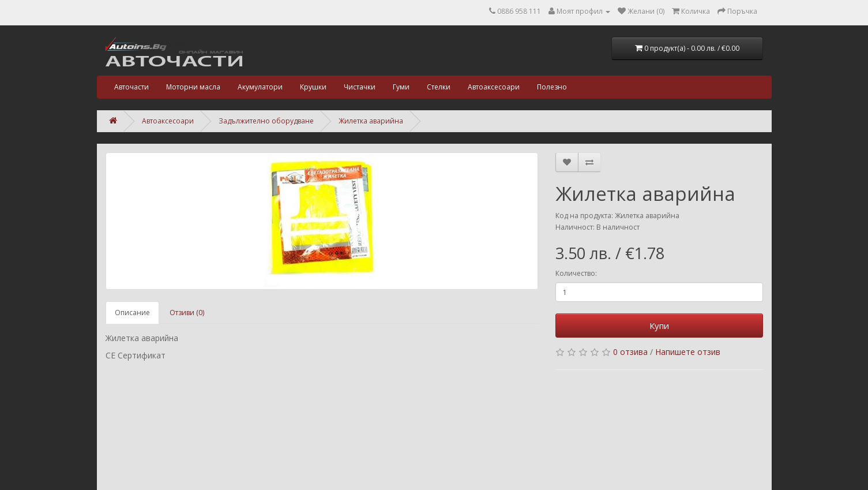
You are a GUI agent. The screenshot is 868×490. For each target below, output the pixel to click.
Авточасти (131, 87)
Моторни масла (193, 87)
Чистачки (360, 87)
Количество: (576, 273)
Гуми (401, 87)
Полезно (552, 87)
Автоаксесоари (494, 87)
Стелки (439, 87)
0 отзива (630, 352)
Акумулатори (260, 87)
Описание (132, 313)
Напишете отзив (688, 352)
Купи (659, 326)
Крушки (313, 87)
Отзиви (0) (187, 313)
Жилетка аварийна (371, 121)
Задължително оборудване (266, 121)
